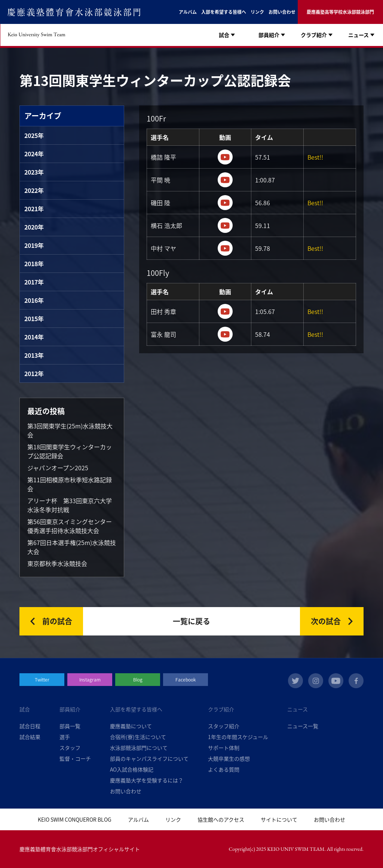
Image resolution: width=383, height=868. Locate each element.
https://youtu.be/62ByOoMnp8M (225, 311)
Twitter (42, 680)
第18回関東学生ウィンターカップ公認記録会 (70, 451)
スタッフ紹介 (224, 726)
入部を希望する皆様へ (224, 12)
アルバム (188, 12)
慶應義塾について (131, 726)
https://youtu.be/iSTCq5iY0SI (225, 203)
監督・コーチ (75, 758)
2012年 (34, 373)
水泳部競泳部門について (139, 748)
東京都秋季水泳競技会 (57, 563)
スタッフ (70, 748)
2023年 (34, 172)
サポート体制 (224, 748)
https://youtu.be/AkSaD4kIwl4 (225, 248)
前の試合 (57, 621)
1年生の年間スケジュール (238, 737)
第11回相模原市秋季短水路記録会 (70, 484)
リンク (257, 12)
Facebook (186, 680)
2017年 (34, 282)
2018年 (34, 264)
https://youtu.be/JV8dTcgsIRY (225, 334)
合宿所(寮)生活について (138, 737)
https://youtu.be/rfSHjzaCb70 (225, 157)
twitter (295, 681)
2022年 (34, 190)
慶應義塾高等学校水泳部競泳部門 (340, 12)
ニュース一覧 (303, 726)
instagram (316, 681)
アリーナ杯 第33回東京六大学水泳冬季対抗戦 (70, 505)
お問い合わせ (282, 12)
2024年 (34, 154)
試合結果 (30, 737)
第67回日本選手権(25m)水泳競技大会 (72, 547)
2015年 (34, 318)
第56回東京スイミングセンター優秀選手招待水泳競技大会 (70, 526)
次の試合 (326, 621)
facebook (356, 681)
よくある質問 (224, 769)
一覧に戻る (191, 621)
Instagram (90, 680)
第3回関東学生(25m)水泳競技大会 (70, 430)
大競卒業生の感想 (229, 758)
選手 (65, 737)
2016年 (34, 300)
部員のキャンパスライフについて (149, 758)
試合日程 (30, 726)
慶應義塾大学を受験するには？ (147, 780)
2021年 (34, 209)
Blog (138, 680)
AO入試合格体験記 (132, 769)
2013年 (34, 355)
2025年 (34, 135)
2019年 (34, 245)
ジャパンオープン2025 (58, 468)
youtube (336, 681)
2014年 (34, 337)
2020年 (34, 227)
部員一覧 (70, 726)
